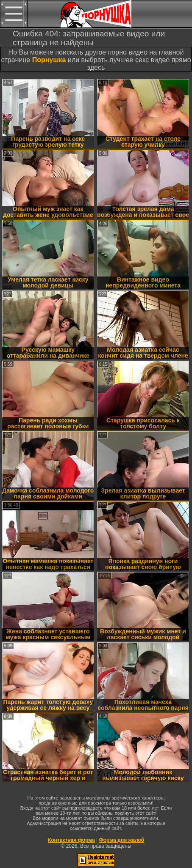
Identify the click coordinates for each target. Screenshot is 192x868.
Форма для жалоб (122, 840)
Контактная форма (71, 840)
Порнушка (49, 60)
